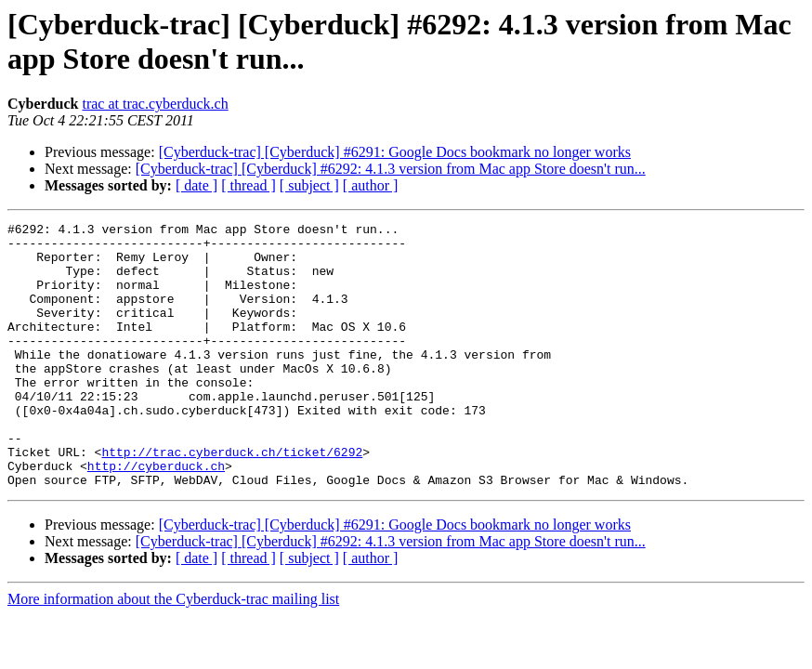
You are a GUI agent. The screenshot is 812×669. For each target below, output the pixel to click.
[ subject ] (309, 185)
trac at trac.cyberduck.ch (155, 104)
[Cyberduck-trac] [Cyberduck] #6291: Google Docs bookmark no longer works (395, 152)
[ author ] (371, 185)
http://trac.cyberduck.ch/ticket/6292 (232, 499)
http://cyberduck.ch (156, 516)
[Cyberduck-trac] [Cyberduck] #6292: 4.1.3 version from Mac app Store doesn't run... (391, 169)
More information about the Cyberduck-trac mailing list (173, 652)
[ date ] (196, 185)
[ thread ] (249, 185)
